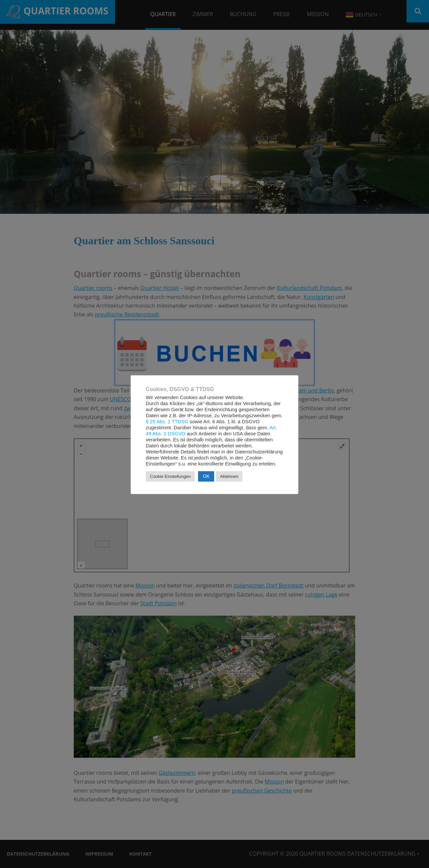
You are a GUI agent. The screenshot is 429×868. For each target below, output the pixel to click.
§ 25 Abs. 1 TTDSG (167, 422)
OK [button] (206, 476)
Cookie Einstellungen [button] (170, 476)
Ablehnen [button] (229, 476)
